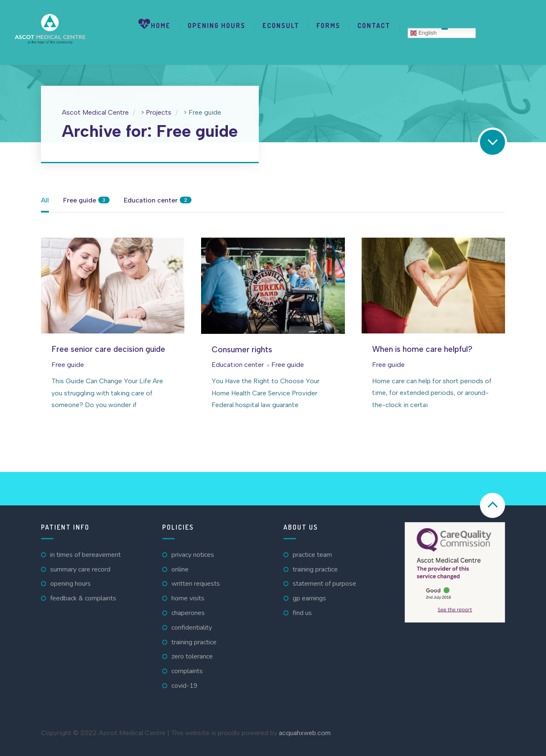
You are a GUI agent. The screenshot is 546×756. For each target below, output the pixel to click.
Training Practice (194, 642)
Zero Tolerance (192, 656)
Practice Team (312, 555)
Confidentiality (192, 628)
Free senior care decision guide (108, 349)
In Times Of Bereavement (85, 555)
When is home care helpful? (422, 349)
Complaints (187, 671)
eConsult (281, 26)
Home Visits (188, 598)
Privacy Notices (193, 555)
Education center (238, 365)
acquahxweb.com (305, 733)
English (423, 33)
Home (154, 24)
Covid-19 (185, 686)
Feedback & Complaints (83, 598)
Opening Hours (217, 26)
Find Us (302, 613)
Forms (328, 26)
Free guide (68, 365)
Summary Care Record (80, 569)
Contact (374, 26)
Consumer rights (242, 350)
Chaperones (188, 613)
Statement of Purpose (324, 584)
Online (180, 569)
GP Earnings (309, 598)
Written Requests (196, 584)
